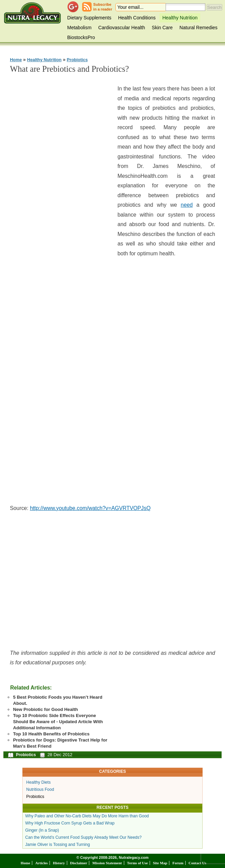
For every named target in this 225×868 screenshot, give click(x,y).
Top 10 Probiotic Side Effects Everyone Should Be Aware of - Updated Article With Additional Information (58, 722)
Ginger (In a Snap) (42, 830)
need (187, 205)
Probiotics (77, 60)
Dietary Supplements (89, 18)
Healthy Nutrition (180, 18)
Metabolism (79, 28)
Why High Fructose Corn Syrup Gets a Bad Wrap (70, 823)
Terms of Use (137, 863)
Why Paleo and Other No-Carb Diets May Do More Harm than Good (87, 816)
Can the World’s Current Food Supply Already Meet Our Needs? (83, 837)
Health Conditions (137, 18)
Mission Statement (107, 863)
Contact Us (197, 863)
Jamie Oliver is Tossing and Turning (58, 845)
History (59, 863)
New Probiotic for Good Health (45, 709)
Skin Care (162, 28)
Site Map (160, 863)
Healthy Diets (38, 782)
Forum (178, 863)
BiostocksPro (81, 37)
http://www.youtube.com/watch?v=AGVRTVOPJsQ (90, 508)
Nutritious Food (40, 789)
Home (16, 60)
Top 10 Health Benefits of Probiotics (51, 734)
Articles (42, 863)
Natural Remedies (199, 28)
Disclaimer (79, 863)
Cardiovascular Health (122, 28)
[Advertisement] (61, 182)
